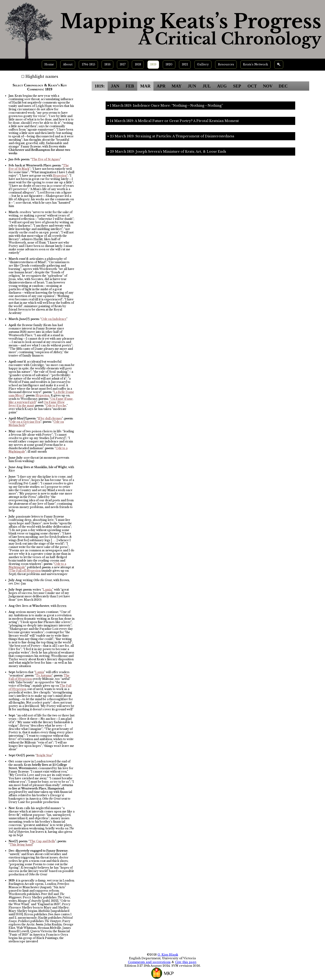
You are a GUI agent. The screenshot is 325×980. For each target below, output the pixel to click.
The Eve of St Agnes (46, 159)
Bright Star (44, 755)
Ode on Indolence (54, 319)
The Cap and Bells (42, 841)
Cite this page (186, 962)
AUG (222, 86)
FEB (130, 86)
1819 (153, 64)
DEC (283, 86)
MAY (176, 86)
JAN (115, 86)
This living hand (21, 845)
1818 (138, 64)
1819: (100, 86)
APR (161, 86)
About (68, 64)
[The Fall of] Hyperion (25, 571)
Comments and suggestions (149, 962)
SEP (237, 86)
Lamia (47, 590)
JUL (207, 86)
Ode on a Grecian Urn (25, 422)
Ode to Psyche (56, 406)
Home (49, 64)
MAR (145, 86)
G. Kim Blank (168, 955)
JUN (192, 86)
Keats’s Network (255, 64)
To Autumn (44, 675)
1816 (107, 64)
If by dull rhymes (50, 418)
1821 (185, 64)
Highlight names (42, 76)
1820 (169, 64)
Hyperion (60, 176)
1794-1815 (88, 64)
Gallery (203, 64)
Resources (226, 64)
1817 (123, 64)
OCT (252, 86)
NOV (268, 86)
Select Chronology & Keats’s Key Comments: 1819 (40, 87)
